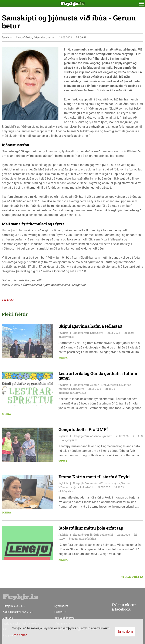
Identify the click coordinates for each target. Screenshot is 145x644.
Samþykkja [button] (125, 632)
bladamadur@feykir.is (72, 393)
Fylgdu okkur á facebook (116, 607)
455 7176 (20, 606)
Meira (63, 358)
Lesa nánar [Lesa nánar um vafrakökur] (19, 635)
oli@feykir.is (66, 337)
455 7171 (27, 612)
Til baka (8, 300)
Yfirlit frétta (132, 577)
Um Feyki (8, 618)
